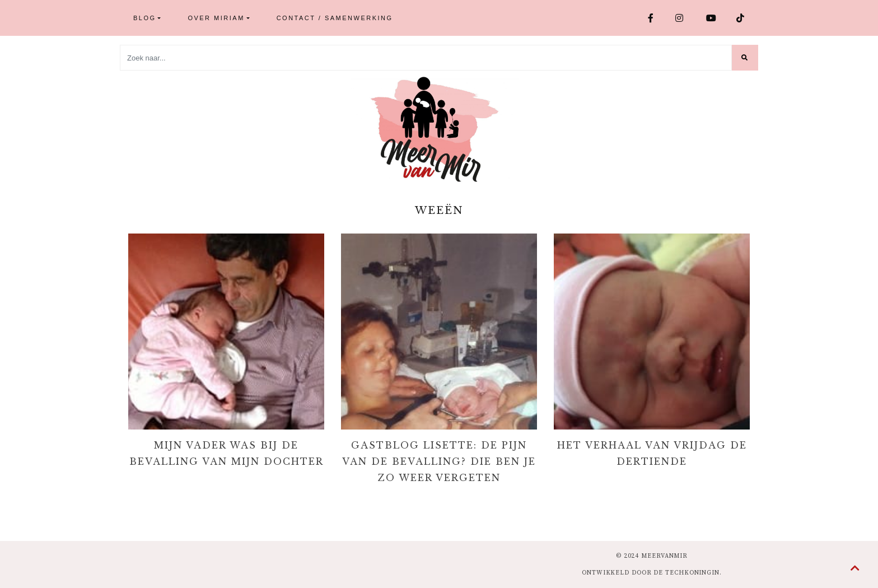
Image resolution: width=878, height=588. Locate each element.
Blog (145, 18)
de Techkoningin (686, 573)
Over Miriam (216, 18)
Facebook (652, 18)
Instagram (680, 18)
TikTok (741, 18)
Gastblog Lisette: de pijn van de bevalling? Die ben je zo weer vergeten (439, 461)
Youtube (712, 18)
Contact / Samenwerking (335, 18)
